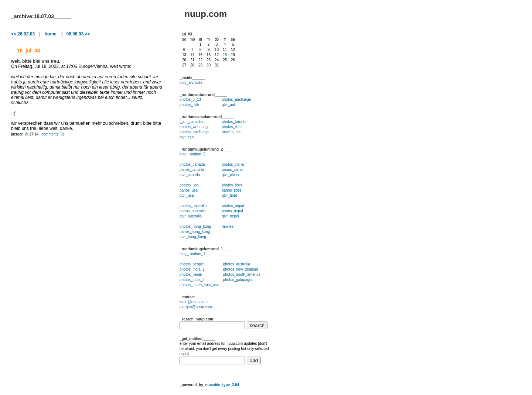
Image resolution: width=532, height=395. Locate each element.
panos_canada (192, 170)
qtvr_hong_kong (193, 237)
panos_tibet (231, 190)
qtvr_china (230, 175)
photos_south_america (242, 274)
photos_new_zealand (241, 269)
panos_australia (193, 211)
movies (228, 226)
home (51, 34)
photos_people (192, 264)
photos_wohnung (194, 127)
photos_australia (193, 206)
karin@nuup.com (194, 302)
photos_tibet (232, 185)
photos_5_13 (190, 99)
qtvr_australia (191, 216)
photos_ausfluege (236, 99)
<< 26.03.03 (23, 34)
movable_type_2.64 (222, 385)
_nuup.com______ (218, 14)
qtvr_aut (228, 105)
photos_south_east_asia (199, 285)
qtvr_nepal (230, 216)
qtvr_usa (187, 195)
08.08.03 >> (78, 34)
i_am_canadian (192, 122)
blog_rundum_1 (192, 254)
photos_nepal (233, 206)
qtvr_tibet (229, 195)
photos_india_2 (192, 280)
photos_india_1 (192, 269)
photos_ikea (232, 127)
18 (225, 55)
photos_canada (192, 164)
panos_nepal (232, 211)
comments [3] (52, 134)
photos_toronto (234, 122)
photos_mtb (189, 105)
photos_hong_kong (195, 226)
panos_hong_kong (195, 232)
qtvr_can (187, 137)
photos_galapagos (238, 280)
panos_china (232, 170)
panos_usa (189, 190)
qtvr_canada (190, 175)
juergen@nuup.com (196, 307)
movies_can (231, 132)
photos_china (233, 164)
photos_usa (189, 185)
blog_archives (191, 83)
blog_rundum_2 (192, 154)
